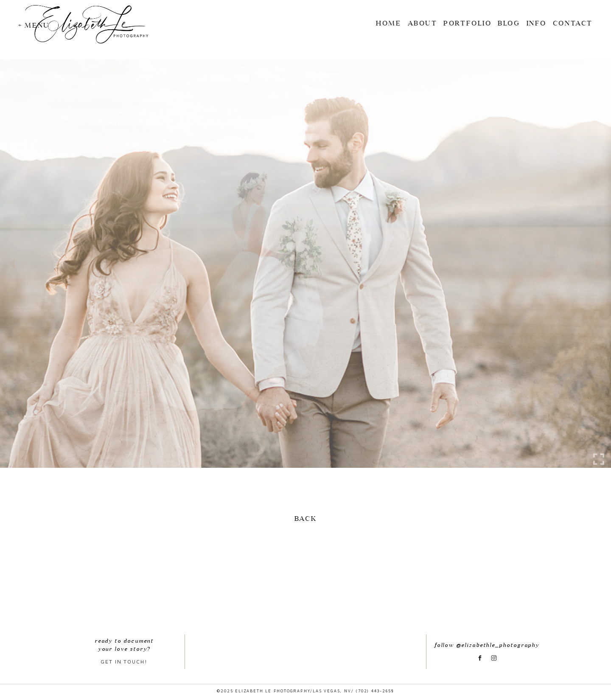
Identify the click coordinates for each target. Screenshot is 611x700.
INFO (537, 23)
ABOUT (423, 23)
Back (305, 518)
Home (388, 23)
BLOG (509, 23)
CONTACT (573, 23)
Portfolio (467, 23)
